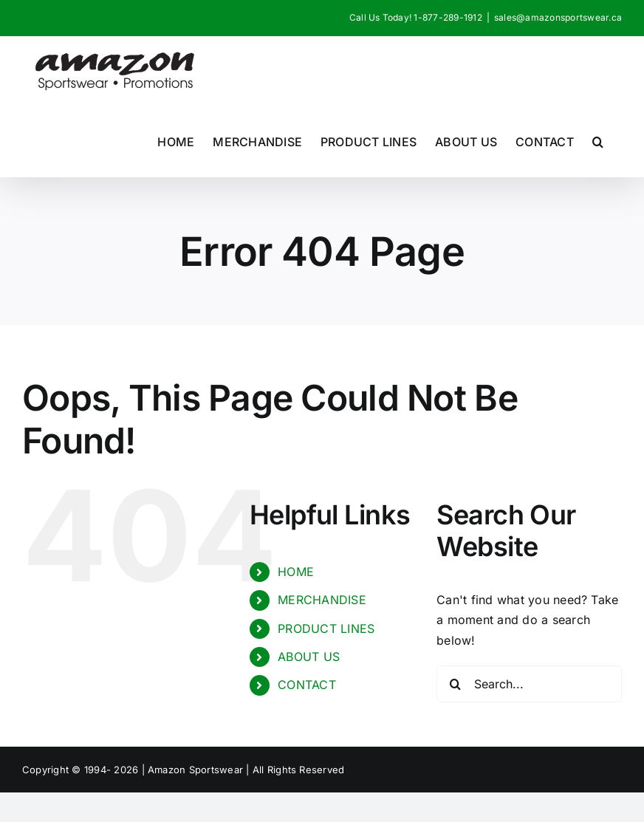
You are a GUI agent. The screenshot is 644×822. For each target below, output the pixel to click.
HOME (296, 572)
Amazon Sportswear (197, 770)
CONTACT (307, 685)
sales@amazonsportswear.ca (558, 17)
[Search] (455, 684)
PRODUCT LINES (326, 629)
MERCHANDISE (322, 600)
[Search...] (529, 684)
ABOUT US (309, 657)
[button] (598, 141)
